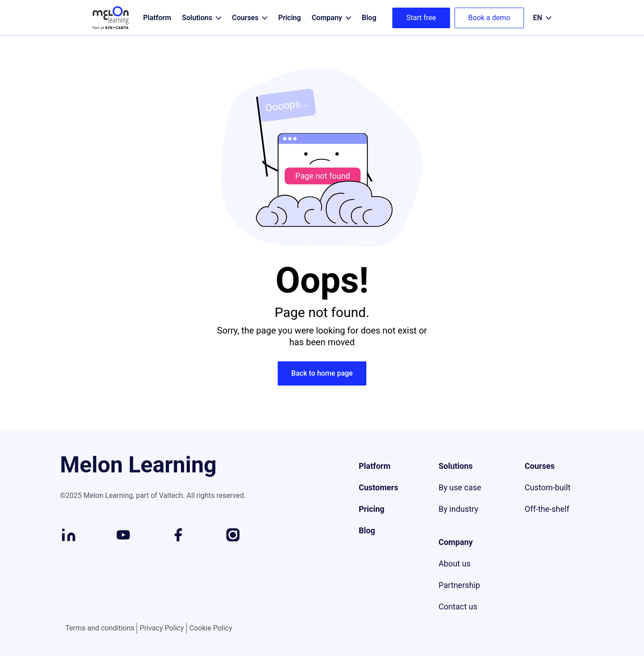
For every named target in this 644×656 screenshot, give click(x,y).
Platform (375, 466)
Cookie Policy (211, 628)
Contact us (458, 607)
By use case (460, 487)
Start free (421, 18)
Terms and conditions (100, 628)
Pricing (371, 509)
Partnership (459, 585)
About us (455, 564)
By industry (458, 509)
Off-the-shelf (547, 509)
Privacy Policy (162, 628)
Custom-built (548, 487)
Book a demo (489, 18)
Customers (378, 487)
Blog (367, 530)
